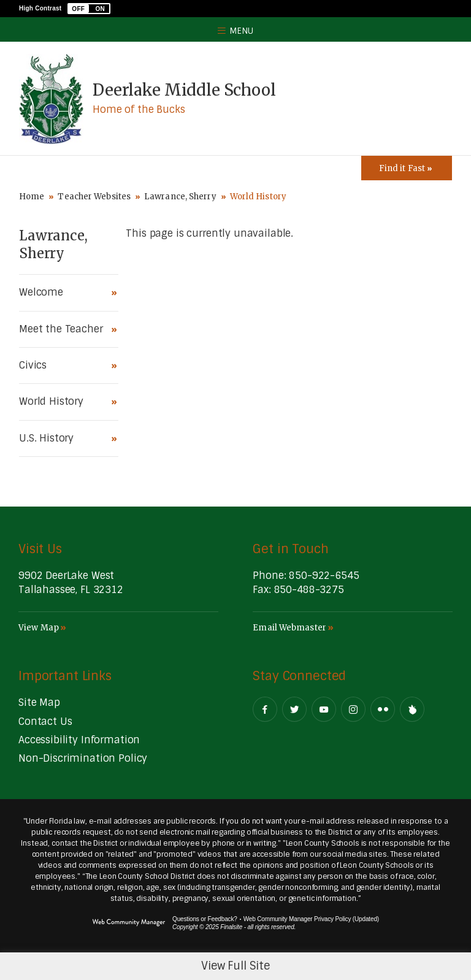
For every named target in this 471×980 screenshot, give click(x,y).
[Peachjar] (412, 709)
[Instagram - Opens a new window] (353, 709)
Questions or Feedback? (205, 919)
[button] (89, 9)
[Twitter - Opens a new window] (294, 709)
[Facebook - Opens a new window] (265, 709)
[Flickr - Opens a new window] (383, 709)
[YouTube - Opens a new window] (324, 709)
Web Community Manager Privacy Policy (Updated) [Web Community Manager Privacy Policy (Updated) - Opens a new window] (311, 919)
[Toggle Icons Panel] (407, 168)
